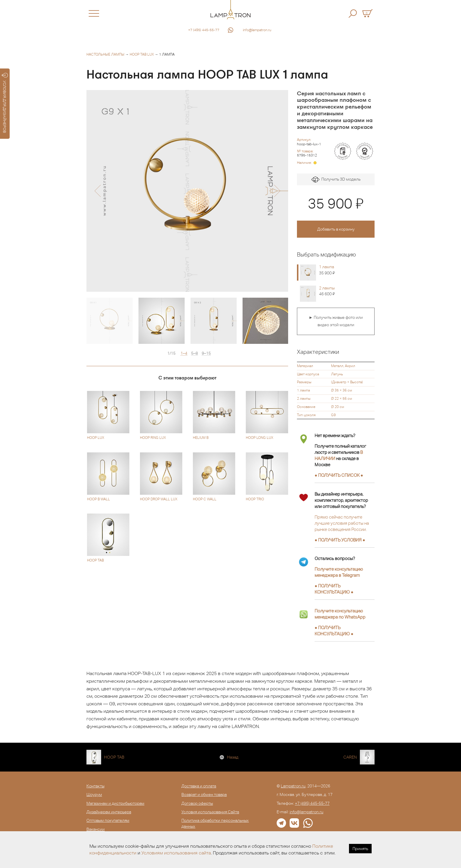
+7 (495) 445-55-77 (204, 30)
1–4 (184, 353)
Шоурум (94, 794)
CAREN (350, 757)
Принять (360, 849)
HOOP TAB (114, 757)
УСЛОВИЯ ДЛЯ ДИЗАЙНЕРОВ (5, 103)
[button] (97, 191)
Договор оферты (197, 803)
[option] (187, 191)
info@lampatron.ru (257, 30)
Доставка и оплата (199, 786)
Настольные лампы (105, 54)
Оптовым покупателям (108, 820)
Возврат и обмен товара (204, 794)
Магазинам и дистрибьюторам (115, 803)
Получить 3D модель (336, 180)
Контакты (95, 786)
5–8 (194, 353)
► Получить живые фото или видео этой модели (336, 321)
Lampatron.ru (293, 786)
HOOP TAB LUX (142, 54)
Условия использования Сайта (210, 812)
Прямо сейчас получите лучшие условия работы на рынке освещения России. (342, 523)
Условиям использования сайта (176, 853)
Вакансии (96, 829)
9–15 (206, 353)
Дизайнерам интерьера (109, 812)
